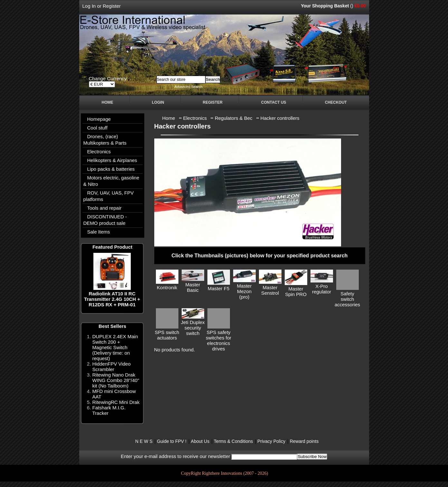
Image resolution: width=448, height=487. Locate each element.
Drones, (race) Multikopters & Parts (105, 140)
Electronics (99, 152)
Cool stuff (97, 128)
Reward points (304, 441)
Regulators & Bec (234, 118)
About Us (200, 441)
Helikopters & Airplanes (112, 160)
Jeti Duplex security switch (193, 328)
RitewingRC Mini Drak (116, 402)
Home (108, 102)
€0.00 (360, 6)
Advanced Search (189, 87)
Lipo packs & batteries (111, 169)
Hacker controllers (280, 118)
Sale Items (99, 232)
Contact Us (274, 102)
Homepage (99, 119)
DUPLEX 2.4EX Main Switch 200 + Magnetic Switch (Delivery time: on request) (115, 347)
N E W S (144, 441)
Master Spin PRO (296, 291)
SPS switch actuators (167, 335)
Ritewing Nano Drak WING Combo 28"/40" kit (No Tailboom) (116, 380)
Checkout (336, 102)
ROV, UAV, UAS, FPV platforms (109, 196)
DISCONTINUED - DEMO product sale (105, 220)
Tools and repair (105, 208)
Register (112, 6)
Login (158, 102)
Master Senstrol (270, 290)
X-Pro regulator (322, 289)
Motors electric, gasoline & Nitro (111, 181)
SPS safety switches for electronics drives (219, 340)
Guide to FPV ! (172, 441)
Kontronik (167, 287)
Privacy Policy (271, 441)
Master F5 (219, 288)
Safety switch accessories (347, 299)
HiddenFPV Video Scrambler (112, 367)
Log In (89, 6)
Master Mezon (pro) (244, 291)
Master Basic (193, 287)
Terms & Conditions (233, 441)
